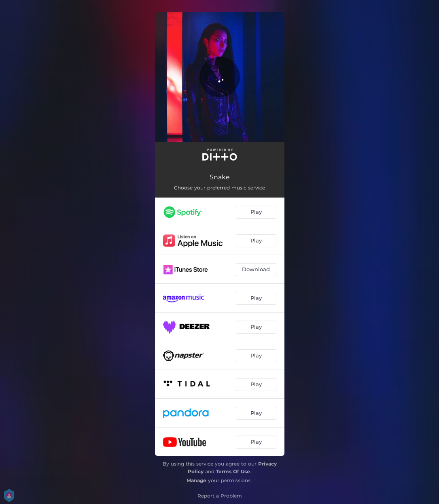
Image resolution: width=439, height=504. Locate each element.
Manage (196, 480)
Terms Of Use (233, 471)
